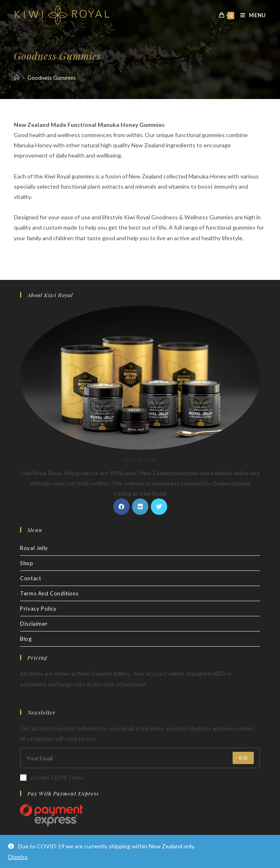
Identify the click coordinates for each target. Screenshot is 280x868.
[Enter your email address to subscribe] (140, 758)
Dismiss (18, 857)
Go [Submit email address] (243, 758)
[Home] (17, 78)
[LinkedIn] (140, 507)
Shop (27, 563)
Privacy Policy (38, 609)
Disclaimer (34, 624)
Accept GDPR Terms (52, 777)
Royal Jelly (34, 548)
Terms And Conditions (49, 593)
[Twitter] (159, 507)
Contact (30, 578)
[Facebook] (121, 507)
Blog (26, 639)
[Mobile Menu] (250, 15)
